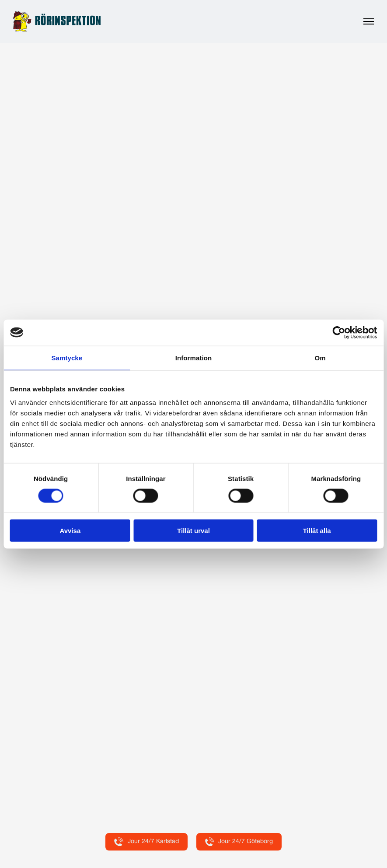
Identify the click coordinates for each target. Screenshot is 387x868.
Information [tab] (194, 357)
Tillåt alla (317, 531)
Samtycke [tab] (67, 357)
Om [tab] (320, 357)
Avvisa (70, 531)
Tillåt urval (193, 531)
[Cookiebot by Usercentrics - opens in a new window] (339, 332)
